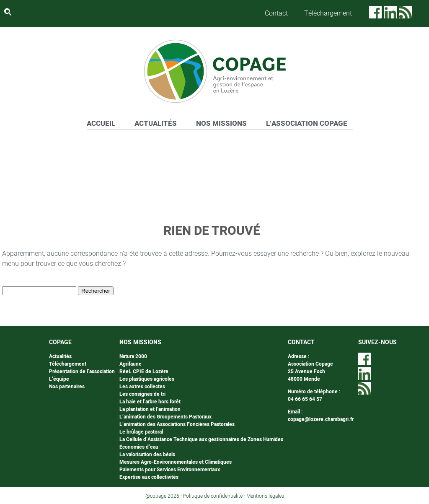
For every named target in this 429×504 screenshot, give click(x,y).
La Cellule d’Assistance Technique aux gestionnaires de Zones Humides (201, 439)
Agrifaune (131, 364)
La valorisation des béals (147, 455)
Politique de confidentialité (213, 496)
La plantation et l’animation (150, 409)
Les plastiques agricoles (147, 379)
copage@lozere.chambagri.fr (321, 419)
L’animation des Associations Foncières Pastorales (177, 424)
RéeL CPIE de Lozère (144, 372)
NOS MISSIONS (221, 123)
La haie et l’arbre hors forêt (150, 402)
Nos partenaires (67, 387)
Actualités (60, 356)
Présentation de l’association (82, 372)
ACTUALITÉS (156, 123)
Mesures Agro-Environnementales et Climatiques (176, 462)
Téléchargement (328, 13)
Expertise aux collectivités (149, 477)
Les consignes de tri (142, 394)
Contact (276, 13)
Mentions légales (265, 496)
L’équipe (59, 379)
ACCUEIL (101, 123)
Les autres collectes (142, 387)
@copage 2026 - (164, 496)
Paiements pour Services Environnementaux (170, 470)
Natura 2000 (133, 356)
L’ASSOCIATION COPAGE (307, 123)
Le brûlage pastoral (141, 432)
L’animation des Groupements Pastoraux (165, 417)
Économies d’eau (139, 447)
